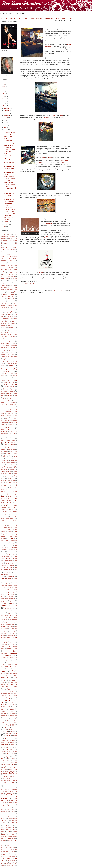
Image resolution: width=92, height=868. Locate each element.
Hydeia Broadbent (12, 526)
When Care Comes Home (6, 849)
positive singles (9, 666)
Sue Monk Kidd (12, 759)
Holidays (9, 513)
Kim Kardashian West (7, 560)
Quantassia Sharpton (12, 674)
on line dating (12, 634)
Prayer (8, 668)
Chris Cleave (12, 351)
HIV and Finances (5, 486)
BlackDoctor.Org (11, 291)
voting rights (5, 833)
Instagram (10, 531)
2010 (4, 227)
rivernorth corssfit (5, 699)
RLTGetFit (3, 712)
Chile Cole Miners (5, 345)
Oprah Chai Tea (11, 641)
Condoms (11, 365)
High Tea (13, 480)
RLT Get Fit (10, 703)
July (5, 120)
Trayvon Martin (11, 809)
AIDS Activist (5, 253)
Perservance (13, 654)
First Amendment (12, 446)
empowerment (5, 423)
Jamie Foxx (12, 544)
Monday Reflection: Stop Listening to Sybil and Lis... (9, 201)
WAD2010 (13, 833)
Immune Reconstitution (12, 529)
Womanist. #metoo (11, 857)
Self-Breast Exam (13, 730)
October (6, 113)
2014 (4, 99)
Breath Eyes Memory (11, 316)
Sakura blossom (4, 719)
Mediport (11, 591)
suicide (9, 761)
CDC (16, 325)
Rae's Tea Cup (13, 679)
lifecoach (4, 566)
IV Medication (11, 538)
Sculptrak (15, 723)
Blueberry (53, 115)
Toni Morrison (12, 804)
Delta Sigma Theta (8, 390)
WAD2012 (3, 835)
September (7, 115)
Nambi (15, 616)
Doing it (13, 403)
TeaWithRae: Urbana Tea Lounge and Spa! (39, 23)
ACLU (2, 244)
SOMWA (13, 744)
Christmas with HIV (5, 356)
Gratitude (14, 459)
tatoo (11, 768)
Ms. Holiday (12, 614)
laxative (2, 564)
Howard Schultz (12, 524)
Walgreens (3, 837)
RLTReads (3, 713)
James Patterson (4, 544)
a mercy (11, 239)
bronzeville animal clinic (6, 318)
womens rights (12, 862)
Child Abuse (11, 340)
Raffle (4, 683)
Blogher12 (3, 300)
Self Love (6, 728)
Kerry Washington (5, 557)
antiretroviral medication (6, 269)
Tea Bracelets (4, 773)
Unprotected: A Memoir (36, 18)
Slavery (2, 742)
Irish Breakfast (4, 535)
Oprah (15, 637)
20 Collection (4, 239)
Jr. (3, 551)
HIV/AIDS (6, 506)
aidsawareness (4, 262)
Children (13, 344)
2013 (4, 101)
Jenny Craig (8, 548)
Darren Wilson (8, 381)
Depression (4, 392)
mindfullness (5, 604)
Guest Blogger (13, 466)
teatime (5, 782)
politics (4, 665)
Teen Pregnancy (4, 788)
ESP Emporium (11, 428)
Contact (70, 18)
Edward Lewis (14, 417)
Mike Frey (3, 602)
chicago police (12, 336)
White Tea (12, 851)
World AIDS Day (9, 864)
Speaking (7, 750)
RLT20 (14, 706)
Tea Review (7, 777)
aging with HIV (4, 251)
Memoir (2, 593)
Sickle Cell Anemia (11, 741)
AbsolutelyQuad (13, 240)
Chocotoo (13, 349)
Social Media (4, 744)
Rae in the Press (22, 18)
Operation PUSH (11, 636)
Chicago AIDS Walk (6, 333)
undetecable (3, 819)
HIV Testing (9, 502)
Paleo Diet (12, 645)
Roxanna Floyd (13, 715)
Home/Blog (4, 18)
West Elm (5, 842)
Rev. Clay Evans (11, 692)
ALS (14, 262)
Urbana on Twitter (30, 285)
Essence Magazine (6, 430)
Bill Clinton (12, 280)
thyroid (4, 802)
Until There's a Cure (12, 824)
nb (8, 627)
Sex (1, 733)
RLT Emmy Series (60, 18)
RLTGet (12, 710)
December (7, 108)
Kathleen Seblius (11, 555)
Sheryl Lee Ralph (10, 739)
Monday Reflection (9, 606)
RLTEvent (3, 710)
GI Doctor (15, 453)
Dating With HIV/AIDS (9, 384)
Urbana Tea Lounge (62, 28)
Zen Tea (13, 866)
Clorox (11, 358)
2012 (4, 103)
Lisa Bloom (10, 567)
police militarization (12, 663)
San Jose (9, 721)
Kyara (43, 157)
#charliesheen (4, 235)
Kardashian (3, 553)
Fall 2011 (15, 437)
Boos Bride (13, 309)
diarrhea (9, 393)
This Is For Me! (8, 136)
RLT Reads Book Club (5, 706)
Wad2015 (12, 835)
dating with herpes (9, 383)
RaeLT (5, 681)
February (7, 222)
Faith (8, 437)
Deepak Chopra (9, 386)
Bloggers (5, 295)
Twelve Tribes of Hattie (6, 813)
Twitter (14, 813)
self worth (5, 730)
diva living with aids (12, 399)
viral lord (15, 831)
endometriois (11, 424)
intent (15, 531)
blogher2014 (11, 302)
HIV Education (13, 491)
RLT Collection (49, 18)
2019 (4, 89)
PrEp (8, 670)
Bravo (9, 315)
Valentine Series (10, 828)
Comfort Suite (6, 362)
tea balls (6, 771)
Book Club (5, 307)
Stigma (7, 757)
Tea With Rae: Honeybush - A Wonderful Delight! (9, 207)
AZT (1, 277)
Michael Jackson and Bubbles (8, 598)
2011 (4, 106)
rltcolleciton (3, 708)
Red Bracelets (14, 686)
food (1, 448)
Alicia (10, 262)
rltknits (12, 712)
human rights (3, 526)
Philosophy (5, 659)
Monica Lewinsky (5, 610)
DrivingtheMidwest (7, 412)
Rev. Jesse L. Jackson (6, 693)
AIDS (12, 251)
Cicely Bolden (14, 356)
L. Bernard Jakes (11, 562)
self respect (14, 728)
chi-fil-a (8, 331)
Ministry (12, 604)
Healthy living (8, 477)
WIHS (11, 853)
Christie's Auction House (7, 353)
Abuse (4, 242)
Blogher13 (11, 300)
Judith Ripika (11, 551)
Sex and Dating (11, 733)
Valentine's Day (4, 829)
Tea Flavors (13, 773)
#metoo (15, 235)
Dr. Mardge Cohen (5, 408)
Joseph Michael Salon (7, 549)
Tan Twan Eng (5, 768)
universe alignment (12, 819)
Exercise (3, 435)
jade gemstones (11, 542)
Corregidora (3, 374)
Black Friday (12, 286)
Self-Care (5, 732)
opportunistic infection (5, 637)
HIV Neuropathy (11, 497)
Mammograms (14, 584)
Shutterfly (3, 741)
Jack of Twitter (4, 540)
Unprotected (6, 820)
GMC (4, 457)
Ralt (8, 683)
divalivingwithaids (7, 401)
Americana (3, 264)
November (7, 111)
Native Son (3, 626)
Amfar (10, 264)
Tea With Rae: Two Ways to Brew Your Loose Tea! (9, 213)
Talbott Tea (14, 766)
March (6, 130)
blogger (15, 293)
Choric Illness (4, 351)
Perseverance (9, 655)
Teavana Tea (4, 784)
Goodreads (8, 459)
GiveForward (14, 455)
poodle (10, 664)
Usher (11, 826)
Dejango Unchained (5, 388)
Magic (14, 582)
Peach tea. (46, 117)
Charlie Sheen (4, 329)
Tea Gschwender (8, 775)
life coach (14, 564)
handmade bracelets (6, 471)
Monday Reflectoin (10, 608)
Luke (7, 580)
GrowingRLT (4, 466)
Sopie (4, 748)
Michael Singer (4, 600)
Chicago (13, 331)
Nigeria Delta (4, 632)
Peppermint (14, 650)
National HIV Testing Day (10, 621)
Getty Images (8, 453)
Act (6, 244)
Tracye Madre (11, 806)
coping (12, 367)
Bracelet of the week (10, 313)
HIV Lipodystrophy (7, 493)
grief (1, 464)
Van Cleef (12, 829)
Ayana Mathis (12, 275)
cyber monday (8, 377)
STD (2, 757)
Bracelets (3, 315)
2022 (4, 87)
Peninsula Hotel (6, 650)
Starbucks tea (11, 755)
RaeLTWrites (14, 681)
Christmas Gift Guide (7, 354)
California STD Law (5, 322)
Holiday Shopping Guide (6, 511)
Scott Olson (8, 723)
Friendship (3, 450)
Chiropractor (12, 347)
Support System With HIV (9, 764)
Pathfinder (3, 646)
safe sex (4, 717)
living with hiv (7, 573)
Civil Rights (5, 358)
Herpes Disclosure (5, 481)
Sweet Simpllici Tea (5, 766)
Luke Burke (14, 580)
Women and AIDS (5, 858)
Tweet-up (13, 811)
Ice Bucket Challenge (7, 528)
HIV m (15, 493)
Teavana (12, 782)
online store (46, 238)
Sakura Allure (12, 717)
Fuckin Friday (12, 450)
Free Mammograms (10, 448)
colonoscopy (14, 360)
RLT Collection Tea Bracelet (45, 276)
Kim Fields (14, 558)
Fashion (2, 441)
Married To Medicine (7, 586)
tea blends (13, 771)
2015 (4, 96)
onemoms (3, 636)
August (6, 118)
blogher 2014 (11, 298)
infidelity (4, 531)
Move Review (4, 614)
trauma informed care (6, 808)
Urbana (46, 236)
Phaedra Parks (13, 657)
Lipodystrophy (11, 566)
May (5, 125)
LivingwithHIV (10, 576)
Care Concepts (12, 324)
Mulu (2, 616)
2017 (4, 91)
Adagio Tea (5, 246)
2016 (4, 94)
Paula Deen (9, 648)
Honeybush (3, 520)
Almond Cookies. (25, 276)
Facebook (61, 291)
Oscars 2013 (4, 645)
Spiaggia (13, 750)
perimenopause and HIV (9, 652)
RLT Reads (12, 704)
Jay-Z (2, 546)
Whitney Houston (4, 853)
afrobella (13, 249)
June (5, 123)
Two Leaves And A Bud (7, 815)
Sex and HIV (7, 735)
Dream (61, 115)
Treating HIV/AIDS (5, 811)
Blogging (12, 295)
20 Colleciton (12, 237)
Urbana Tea (5, 826)
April (5, 127)
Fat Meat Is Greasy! (9, 143)
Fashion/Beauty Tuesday (9, 442)
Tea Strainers (14, 777)
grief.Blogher (11, 464)
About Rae (12, 18)
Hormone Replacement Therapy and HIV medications (9, 522)
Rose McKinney (4, 715)
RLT (14, 699)
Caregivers (3, 325)
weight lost (3, 840)
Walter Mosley (12, 838)
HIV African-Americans (11, 482)
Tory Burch (3, 806)
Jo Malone (14, 548)
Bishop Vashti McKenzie (6, 282)
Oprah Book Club (7, 639)
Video (2, 831)
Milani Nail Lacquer (12, 602)
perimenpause (4, 654)
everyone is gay (12, 433)
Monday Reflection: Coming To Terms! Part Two (9, 178)
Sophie (2, 746)
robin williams (12, 713)
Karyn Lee (3, 555)
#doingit (10, 235)
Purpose (3, 672)
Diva (16, 395)
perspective (3, 657)
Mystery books (8, 616)
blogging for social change (7, 297)
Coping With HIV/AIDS (9, 370)
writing (15, 864)
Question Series (7, 675)
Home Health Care (10, 515)
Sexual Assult (9, 737)
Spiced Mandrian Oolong (6, 752)
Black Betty (5, 286)
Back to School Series (10, 276)
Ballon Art (14, 278)
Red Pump (5, 688)
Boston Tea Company (6, 311)
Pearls (15, 648)
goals (10, 457)
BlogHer (3, 298)
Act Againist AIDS (13, 244)
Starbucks (3, 755)
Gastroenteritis (4, 451)
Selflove (13, 732)
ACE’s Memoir (11, 242)
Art (16, 273)
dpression (11, 404)
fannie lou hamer (11, 439)
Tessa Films (12, 788)
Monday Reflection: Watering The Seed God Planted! (9, 195)
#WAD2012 (5, 237)
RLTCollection (11, 708)
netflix (12, 627)
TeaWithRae (13, 784)
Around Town (10, 273)
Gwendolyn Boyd (6, 468)
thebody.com (14, 800)
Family (3, 439)
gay (11, 452)
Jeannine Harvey (9, 546)
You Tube (8, 866)
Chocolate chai (4, 349)
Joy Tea (15, 549)
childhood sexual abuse (7, 342)
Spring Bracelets (10, 753)
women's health (4, 862)
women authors (11, 860)
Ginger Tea (5, 455)
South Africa (10, 748)
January (6, 224)
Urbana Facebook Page (31, 283)
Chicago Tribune (4, 338)
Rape (12, 683)
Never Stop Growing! (9, 191)
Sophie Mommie (12, 746)
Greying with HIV (11, 462)
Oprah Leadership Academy (7, 643)
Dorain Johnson (4, 404)
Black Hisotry (4, 287)
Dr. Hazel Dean (12, 406)
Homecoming (4, 517)
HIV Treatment (13, 504)
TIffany (10, 802)
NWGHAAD (3, 634)
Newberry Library (11, 630)
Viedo (8, 831)
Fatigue (6, 444)
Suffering (2, 761)
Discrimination (9, 395)
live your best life (8, 569)
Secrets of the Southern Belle (9, 724)
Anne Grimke (11, 268)
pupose (13, 670)
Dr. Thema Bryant (12, 410)
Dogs (8, 402)
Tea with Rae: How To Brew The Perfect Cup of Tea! (9, 168)
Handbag (12, 470)
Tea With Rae (7, 779)
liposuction (3, 567)
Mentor (2, 596)
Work (2, 864)
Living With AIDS (12, 571)
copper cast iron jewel (29, 168)
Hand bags (4, 470)
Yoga (3, 866)
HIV (2, 482)
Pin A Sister (12, 659)
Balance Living (5, 278)
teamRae (14, 780)
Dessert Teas (12, 392)
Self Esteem (12, 726)
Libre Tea (8, 564)
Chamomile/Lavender (47, 223)
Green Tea (5, 460)
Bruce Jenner (11, 320)
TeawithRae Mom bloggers (9, 786)
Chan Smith (12, 327)
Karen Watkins (11, 553)
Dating (15, 381)
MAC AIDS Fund (6, 582)
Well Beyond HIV (12, 840)
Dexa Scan (3, 394)
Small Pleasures (11, 742)
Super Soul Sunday (12, 762)
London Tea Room (6, 578)
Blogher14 (3, 302)
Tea (6, 770)
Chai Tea (5, 327)
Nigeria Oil (12, 632)
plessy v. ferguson (5, 661)
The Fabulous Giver (5, 790)
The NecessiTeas (10, 793)
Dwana (2, 415)
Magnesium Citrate (5, 584)
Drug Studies (11, 413)
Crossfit (9, 375)
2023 (4, 84)
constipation (3, 367)
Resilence (3, 692)
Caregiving (10, 325)
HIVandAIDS (12, 510)
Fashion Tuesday (11, 441)
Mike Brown (12, 600)
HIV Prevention (5, 499)
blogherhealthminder (5, 304)
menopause (11, 595)
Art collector (5, 275)
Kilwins (8, 558)
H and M (13, 468)
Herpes (10, 478)
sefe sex (3, 726)
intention (4, 533)
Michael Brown (11, 596)
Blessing (3, 293)
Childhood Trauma (5, 344)
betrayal (5, 280)
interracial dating (11, 533)
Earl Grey (9, 415)
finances (3, 446)
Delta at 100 (14, 388)
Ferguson (12, 444)
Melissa (50, 157)
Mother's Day (11, 612)
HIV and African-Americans (9, 484)
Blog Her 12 (9, 293)
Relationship (11, 690)
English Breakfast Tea (6, 426)
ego (3, 419)
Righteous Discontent (10, 697)
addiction (8, 247)
